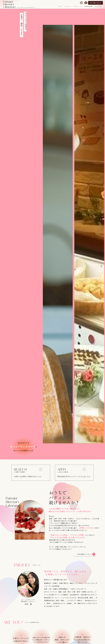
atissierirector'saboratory (9, 4)
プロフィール (78, 6)
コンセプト (68, 6)
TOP (60, 6)
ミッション (98, 6)
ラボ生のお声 (88, 6)
